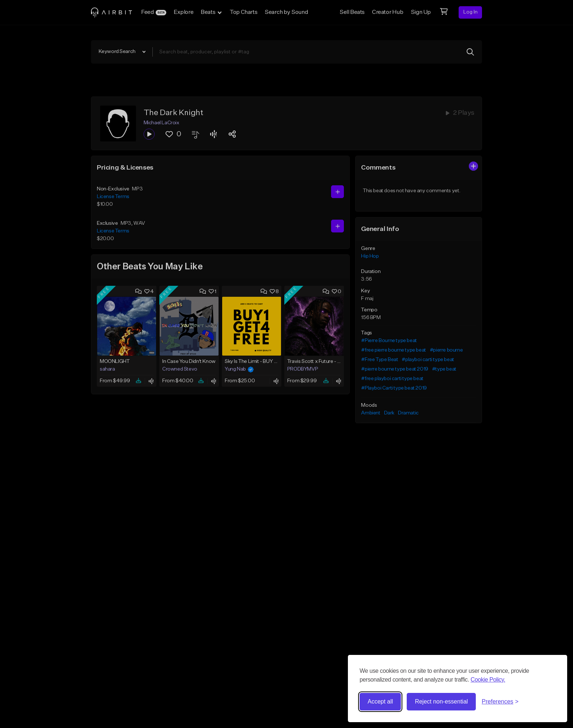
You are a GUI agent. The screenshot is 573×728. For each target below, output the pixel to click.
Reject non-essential (441, 702)
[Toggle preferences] (500, 702)
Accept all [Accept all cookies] (380, 702)
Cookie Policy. (488, 680)
